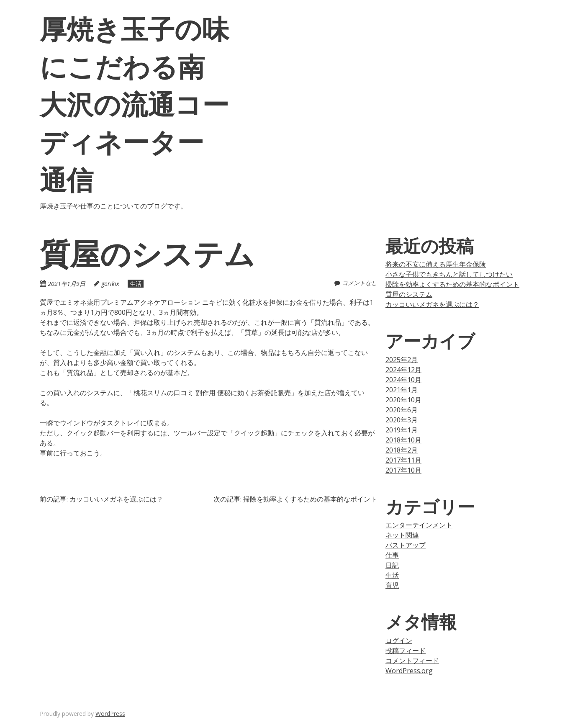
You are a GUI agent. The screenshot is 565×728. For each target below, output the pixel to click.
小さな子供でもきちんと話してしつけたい (449, 274)
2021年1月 (402, 390)
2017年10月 (403, 470)
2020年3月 (402, 420)
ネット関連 (402, 535)
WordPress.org (409, 671)
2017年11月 (403, 460)
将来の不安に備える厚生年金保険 (436, 264)
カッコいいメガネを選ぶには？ (432, 304)
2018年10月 (403, 440)
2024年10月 (403, 380)
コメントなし (360, 283)
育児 (392, 585)
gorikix (110, 284)
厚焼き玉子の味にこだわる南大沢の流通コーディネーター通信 (134, 104)
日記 (392, 565)
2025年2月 (402, 360)
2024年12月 (403, 370)
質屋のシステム (409, 294)
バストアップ (406, 545)
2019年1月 (402, 430)
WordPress (110, 714)
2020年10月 (403, 400)
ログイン (399, 641)
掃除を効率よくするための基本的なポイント (452, 284)
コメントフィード (412, 661)
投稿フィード (406, 651)
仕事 (392, 555)
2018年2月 (402, 450)
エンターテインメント (419, 525)
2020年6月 (402, 410)
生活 (136, 284)
